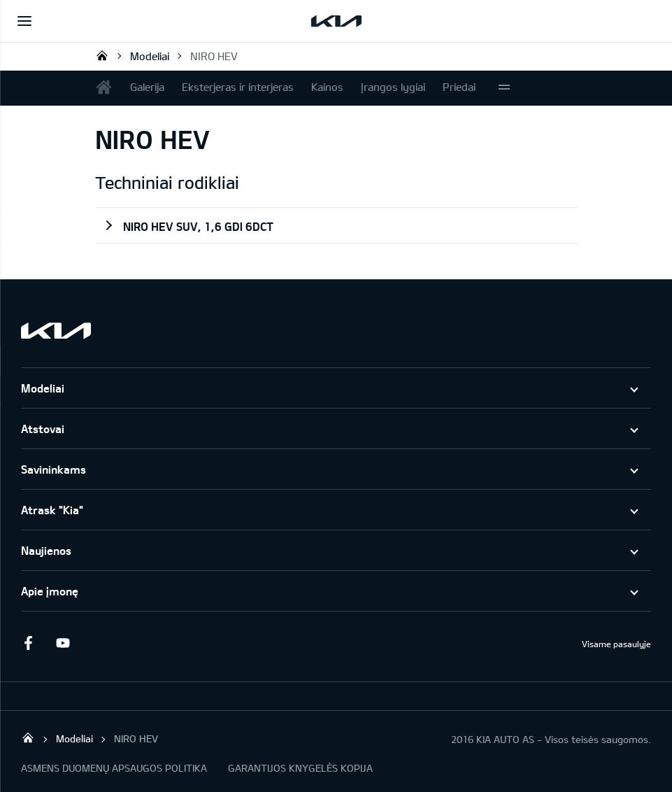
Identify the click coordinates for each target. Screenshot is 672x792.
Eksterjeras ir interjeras (238, 87)
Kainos (327, 87)
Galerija (147, 87)
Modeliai (150, 56)
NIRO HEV (214, 56)
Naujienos (46, 550)
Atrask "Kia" (52, 510)
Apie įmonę (50, 591)
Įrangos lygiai (393, 87)
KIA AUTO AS (102, 55)
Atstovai (43, 429)
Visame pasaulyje (616, 644)
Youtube (63, 643)
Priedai (459, 87)
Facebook (28, 643)
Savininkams (53, 469)
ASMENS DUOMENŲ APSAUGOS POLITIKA (114, 768)
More (504, 88)
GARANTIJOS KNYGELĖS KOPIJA (300, 768)
